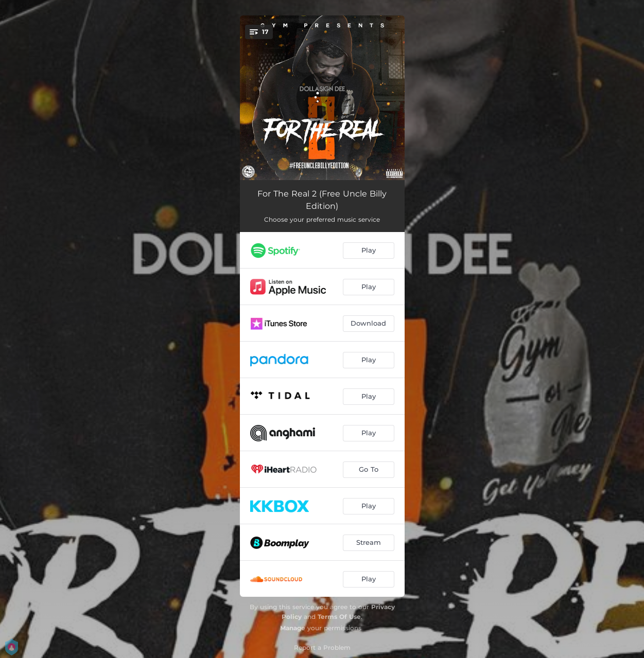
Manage (293, 628)
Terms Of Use (339, 617)
